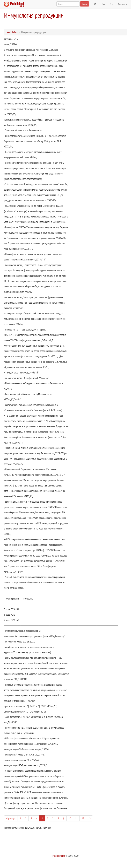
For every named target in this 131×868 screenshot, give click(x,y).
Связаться (123, 4)
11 (76, 818)
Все (111, 4)
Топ (103, 4)
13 (90, 818)
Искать (85, 4)
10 (70, 818)
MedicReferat (12, 32)
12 (83, 818)
